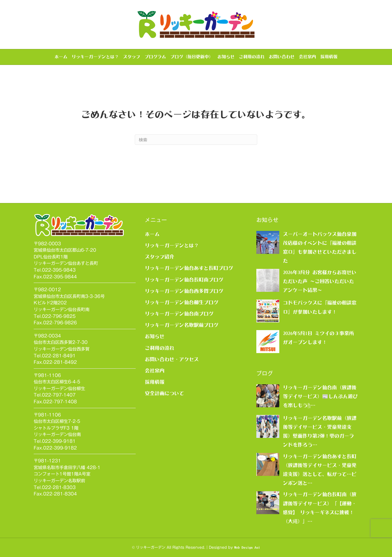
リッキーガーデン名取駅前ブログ (182, 325)
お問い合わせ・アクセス (172, 359)
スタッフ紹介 (160, 257)
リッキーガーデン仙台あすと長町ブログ (189, 268)
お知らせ (226, 57)
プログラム (155, 57)
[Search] (196, 140)
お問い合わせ (282, 57)
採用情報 (329, 57)
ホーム (61, 57)
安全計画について (164, 393)
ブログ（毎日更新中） (192, 57)
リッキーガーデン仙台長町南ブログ (184, 280)
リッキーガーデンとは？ (95, 57)
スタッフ (132, 57)
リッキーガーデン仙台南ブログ (179, 314)
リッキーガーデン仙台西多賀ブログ (184, 291)
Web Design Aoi (247, 548)
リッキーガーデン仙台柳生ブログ (182, 302)
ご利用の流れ (252, 57)
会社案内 (307, 57)
